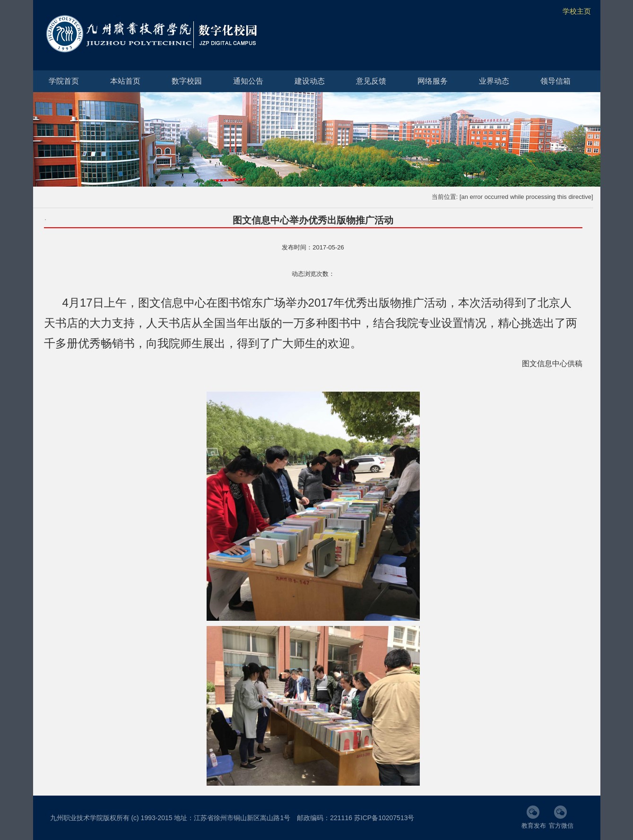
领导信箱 (555, 81)
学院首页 (64, 81)
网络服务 (433, 81)
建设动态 (310, 81)
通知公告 (248, 81)
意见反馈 (371, 81)
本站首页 (125, 81)
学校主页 (577, 11)
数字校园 (187, 81)
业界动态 (494, 81)
